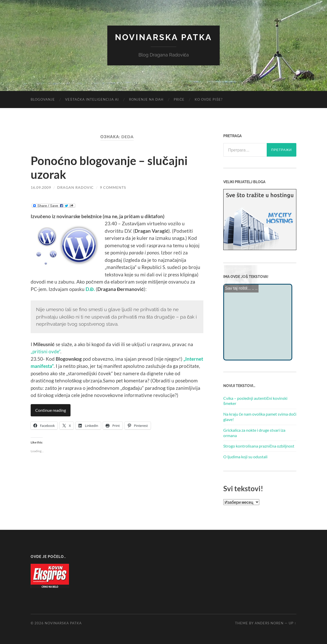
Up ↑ (293, 623)
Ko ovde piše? (209, 99)
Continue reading (51, 410)
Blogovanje (43, 99)
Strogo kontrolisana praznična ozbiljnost (259, 446)
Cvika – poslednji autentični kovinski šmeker (255, 401)
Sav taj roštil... (238, 288)
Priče (179, 99)
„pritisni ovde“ (45, 351)
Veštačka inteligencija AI (92, 99)
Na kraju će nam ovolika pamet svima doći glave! (260, 417)
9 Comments (113, 187)
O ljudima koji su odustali (245, 457)
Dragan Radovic (75, 187)
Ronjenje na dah (146, 99)
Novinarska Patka (163, 37)
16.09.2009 (41, 187)
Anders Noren (269, 623)
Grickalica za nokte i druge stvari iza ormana (254, 433)
